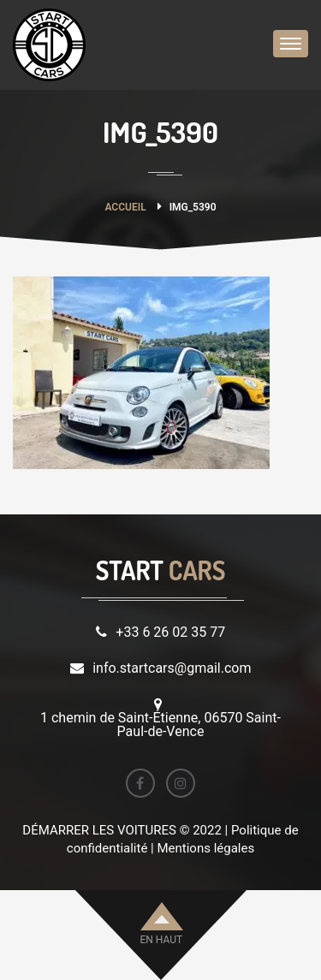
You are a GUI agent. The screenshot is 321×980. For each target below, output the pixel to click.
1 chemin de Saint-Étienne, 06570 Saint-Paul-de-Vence (160, 725)
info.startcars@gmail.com (172, 668)
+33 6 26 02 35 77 (170, 632)
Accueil (125, 207)
